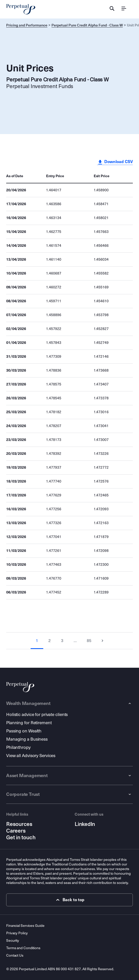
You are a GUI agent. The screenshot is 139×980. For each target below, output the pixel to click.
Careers (16, 831)
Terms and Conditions (23, 948)
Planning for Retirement (29, 723)
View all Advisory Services (31, 756)
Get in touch (21, 837)
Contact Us (15, 955)
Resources (19, 824)
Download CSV (115, 162)
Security (13, 941)
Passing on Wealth (24, 731)
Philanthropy (18, 747)
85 (89, 641)
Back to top (70, 900)
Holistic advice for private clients (37, 715)
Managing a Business (27, 739)
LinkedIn (85, 824)
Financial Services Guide (25, 926)
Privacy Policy (17, 933)
